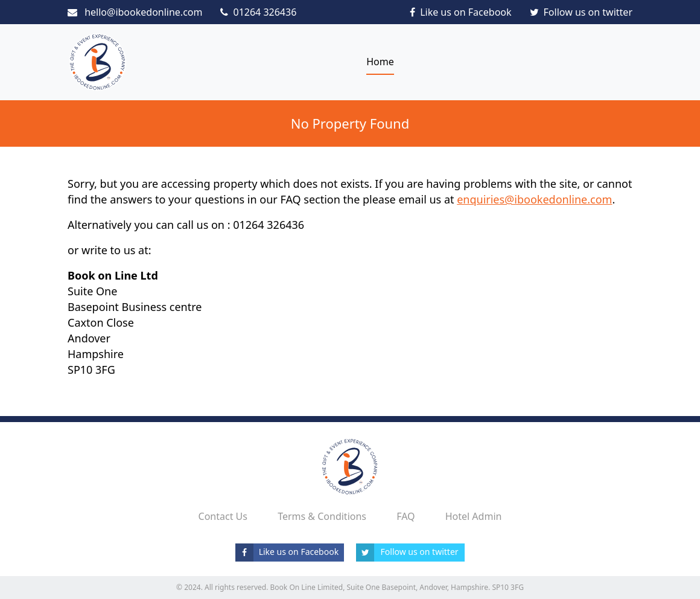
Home (380, 62)
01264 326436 (258, 12)
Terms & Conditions (322, 516)
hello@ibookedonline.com (135, 12)
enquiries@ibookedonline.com (534, 199)
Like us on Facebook (460, 12)
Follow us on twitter (581, 12)
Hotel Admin (474, 516)
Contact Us (223, 516)
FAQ (406, 516)
